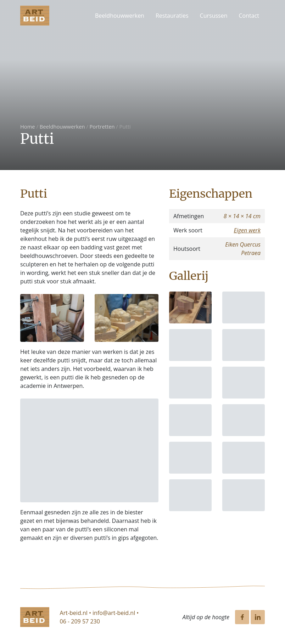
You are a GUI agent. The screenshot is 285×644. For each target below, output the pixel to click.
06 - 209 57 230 (80, 621)
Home (28, 126)
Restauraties (172, 16)
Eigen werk (247, 230)
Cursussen (214, 16)
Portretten (102, 126)
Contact (249, 16)
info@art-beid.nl (114, 613)
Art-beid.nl (74, 613)
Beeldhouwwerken (120, 16)
